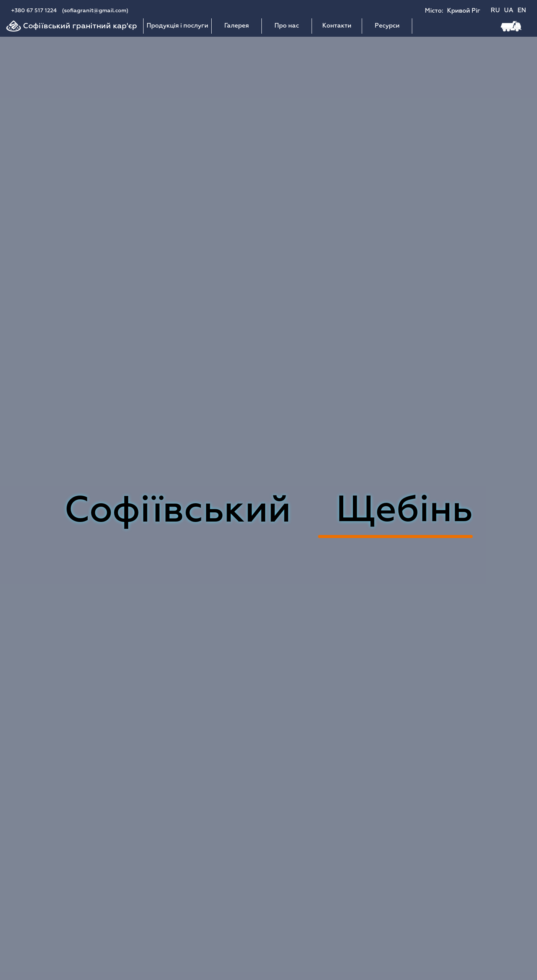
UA (509, 11)
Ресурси (387, 26)
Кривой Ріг (464, 11)
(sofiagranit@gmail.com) (95, 11)
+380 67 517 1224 (34, 11)
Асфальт (395, 511)
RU (495, 11)
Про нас (287, 26)
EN (522, 11)
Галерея (237, 26)
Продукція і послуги (177, 26)
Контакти (337, 26)
